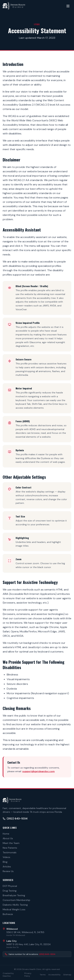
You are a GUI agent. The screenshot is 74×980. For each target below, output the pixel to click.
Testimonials (10, 852)
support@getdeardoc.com (39, 771)
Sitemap (67, 975)
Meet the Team (11, 843)
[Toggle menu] (68, 6)
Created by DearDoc (8, 975)
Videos (6, 857)
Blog (5, 862)
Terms (43, 975)
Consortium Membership (16, 900)
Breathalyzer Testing (14, 895)
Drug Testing (10, 891)
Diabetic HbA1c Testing (15, 905)
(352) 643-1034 (15, 819)
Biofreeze (8, 914)
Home (6, 834)
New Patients (10, 848)
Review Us (8, 871)
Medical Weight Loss (14, 909)
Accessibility (54, 975)
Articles (7, 867)
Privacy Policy (28, 975)
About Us (8, 838)
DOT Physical (10, 886)
